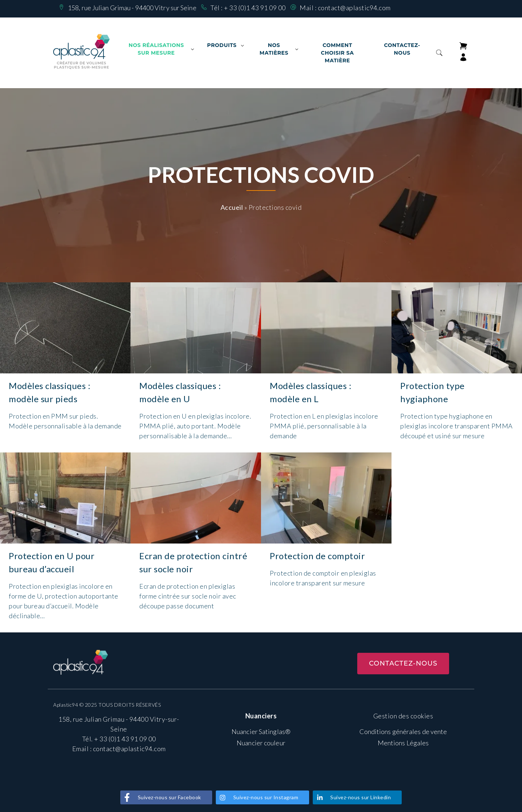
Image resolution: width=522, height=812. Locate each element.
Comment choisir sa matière (337, 53)
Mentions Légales (403, 743)
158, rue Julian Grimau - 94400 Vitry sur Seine (132, 8)
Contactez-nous (402, 49)
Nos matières (274, 49)
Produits (222, 45)
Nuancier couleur (261, 743)
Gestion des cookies (403, 716)
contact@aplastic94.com (354, 8)
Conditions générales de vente (403, 731)
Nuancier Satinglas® (261, 731)
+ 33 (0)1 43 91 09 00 (255, 8)
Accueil (232, 207)
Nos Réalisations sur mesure (156, 49)
